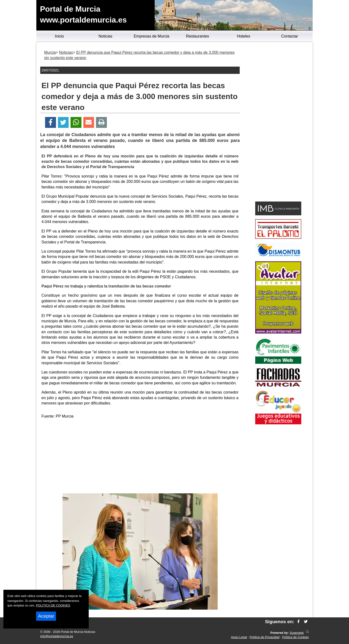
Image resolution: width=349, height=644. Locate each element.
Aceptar (46, 616)
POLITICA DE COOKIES (53, 605)
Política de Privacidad (265, 637)
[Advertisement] (140, 457)
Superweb (297, 633)
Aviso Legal (239, 637)
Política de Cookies (295, 637)
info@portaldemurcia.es (57, 636)
